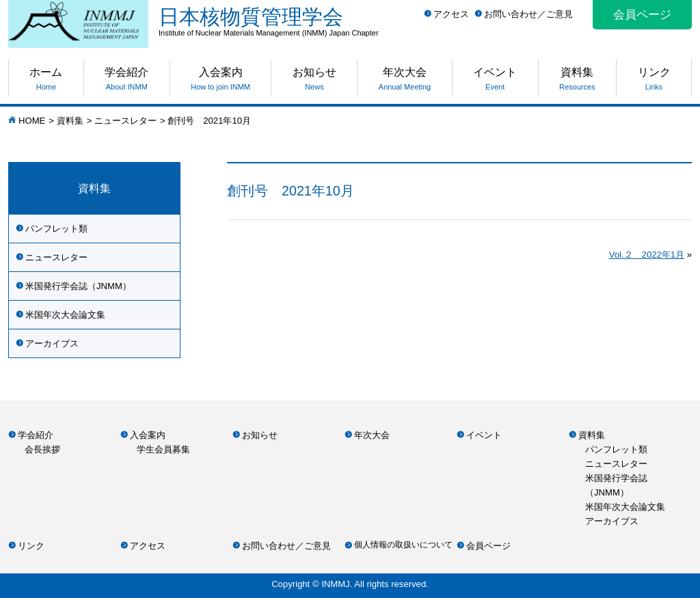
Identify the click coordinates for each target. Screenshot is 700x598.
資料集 (70, 121)
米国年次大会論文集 (65, 315)
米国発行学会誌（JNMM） (78, 286)
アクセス (451, 14)
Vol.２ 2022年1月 (647, 255)
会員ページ (642, 15)
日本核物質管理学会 (425, 21)
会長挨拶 (42, 449)
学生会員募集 (163, 449)
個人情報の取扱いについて (403, 545)
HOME (32, 121)
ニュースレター (125, 121)
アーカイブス (52, 343)
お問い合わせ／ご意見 (528, 14)
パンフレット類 (56, 229)
